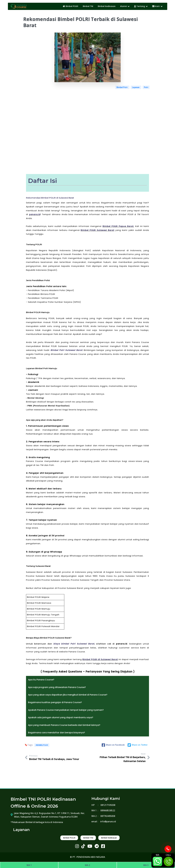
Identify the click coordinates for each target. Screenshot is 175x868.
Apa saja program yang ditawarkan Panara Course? (57, 687)
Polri (146, 87)
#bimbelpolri (42, 745)
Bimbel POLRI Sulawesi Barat (97, 230)
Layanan (136, 87)
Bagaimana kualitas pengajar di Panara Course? (55, 702)
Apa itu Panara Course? (41, 680)
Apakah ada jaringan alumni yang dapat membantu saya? (61, 717)
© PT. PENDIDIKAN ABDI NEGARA (87, 857)
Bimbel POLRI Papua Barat (118, 226)
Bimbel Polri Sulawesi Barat (66, 350)
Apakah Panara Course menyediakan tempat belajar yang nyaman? (66, 710)
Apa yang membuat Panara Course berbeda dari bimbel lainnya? (64, 725)
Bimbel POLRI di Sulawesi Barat (100, 659)
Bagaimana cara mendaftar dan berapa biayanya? (57, 733)
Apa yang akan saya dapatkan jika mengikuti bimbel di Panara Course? (68, 695)
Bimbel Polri (122, 87)
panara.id (35, 214)
